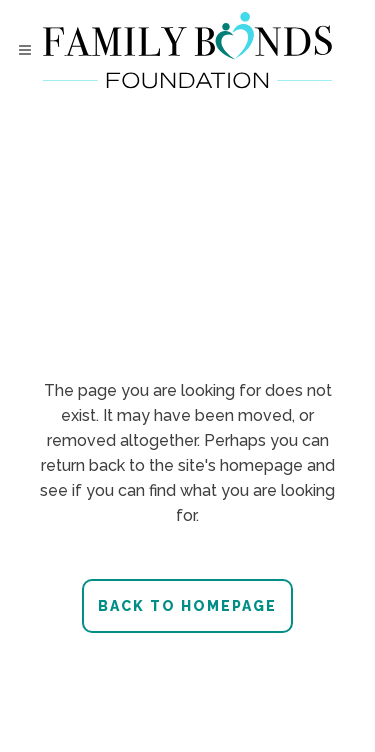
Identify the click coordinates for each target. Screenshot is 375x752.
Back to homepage (187, 606)
